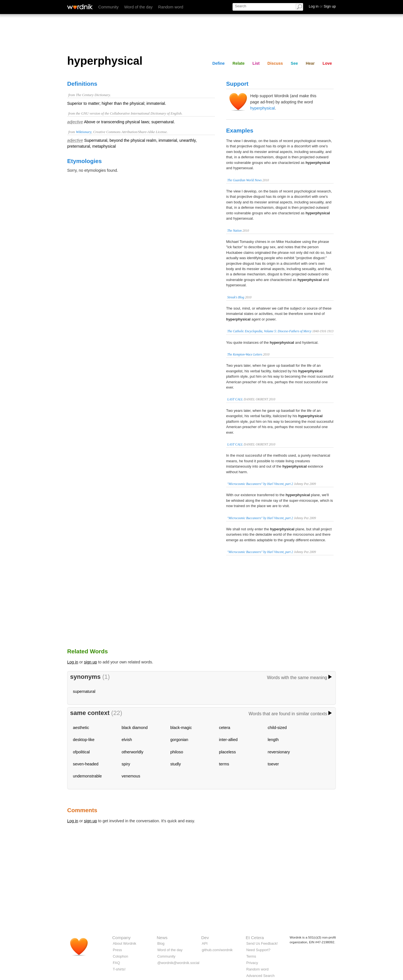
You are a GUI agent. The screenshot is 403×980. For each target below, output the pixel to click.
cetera (225, 728)
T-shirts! (119, 969)
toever (273, 764)
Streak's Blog (236, 297)
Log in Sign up (322, 6)
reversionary (279, 752)
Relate (239, 63)
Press (117, 950)
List (256, 63)
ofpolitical (81, 752)
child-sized (277, 728)
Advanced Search (260, 976)
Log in (73, 662)
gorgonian (179, 740)
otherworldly (133, 752)
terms (224, 764)
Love (327, 63)
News (162, 938)
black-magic (181, 728)
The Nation (235, 231)
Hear (310, 63)
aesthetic (81, 728)
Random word (171, 7)
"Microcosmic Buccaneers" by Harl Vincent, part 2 (260, 484)
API (205, 943)
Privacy (252, 963)
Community (108, 7)
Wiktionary (84, 132)
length (273, 740)
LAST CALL (235, 399)
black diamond (135, 728)
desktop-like (84, 740)
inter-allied (228, 740)
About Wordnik (125, 943)
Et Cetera (255, 938)
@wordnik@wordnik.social (178, 963)
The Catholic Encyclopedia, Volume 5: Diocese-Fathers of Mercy (269, 331)
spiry (126, 764)
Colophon (120, 956)
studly (176, 764)
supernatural (84, 691)
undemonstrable (87, 776)
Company (121, 938)
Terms (251, 956)
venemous (131, 776)
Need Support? (258, 950)
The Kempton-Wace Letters (245, 354)
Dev (205, 938)
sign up (90, 662)
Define (219, 63)
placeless (228, 752)
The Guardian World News (244, 180)
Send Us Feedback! (262, 943)
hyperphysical (263, 108)
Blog (161, 943)
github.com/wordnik (217, 950)
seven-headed (86, 764)
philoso (177, 752)
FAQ (116, 963)
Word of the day (138, 7)
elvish (127, 740)
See (294, 63)
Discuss (275, 63)
